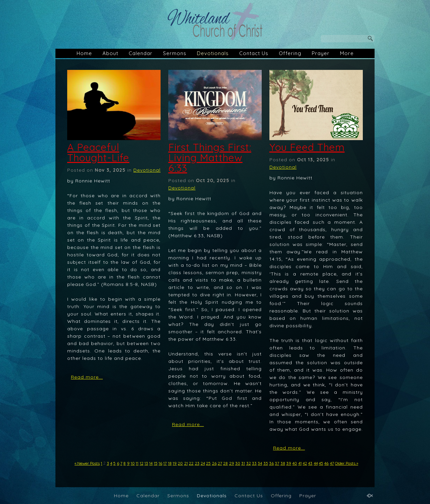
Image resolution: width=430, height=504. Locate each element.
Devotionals (213, 53)
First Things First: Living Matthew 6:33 (210, 158)
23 (197, 463)
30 (238, 463)
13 (146, 463)
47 (332, 463)
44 (316, 463)
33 (254, 463)
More (347, 53)
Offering (290, 53)
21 (186, 463)
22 (191, 463)
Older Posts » (347, 463)
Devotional (147, 170)
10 (133, 463)
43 (310, 463)
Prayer (321, 53)
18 (170, 463)
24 (203, 463)
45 (321, 463)
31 (243, 463)
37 (277, 463)
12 (142, 463)
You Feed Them (307, 147)
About (110, 53)
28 (225, 463)
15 (156, 463)
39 (289, 463)
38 (283, 463)
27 (220, 463)
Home (84, 53)
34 (260, 463)
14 (151, 463)
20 (180, 463)
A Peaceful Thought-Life (98, 152)
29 (232, 463)
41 (300, 463)
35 (266, 463)
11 (137, 463)
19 (175, 463)
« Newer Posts (87, 463)
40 (295, 463)
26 (214, 463)
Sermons (175, 53)
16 (160, 463)
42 (305, 463)
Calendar (141, 53)
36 (271, 463)
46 (326, 463)
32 (249, 463)
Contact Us (254, 53)
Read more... (87, 377)
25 (208, 463)
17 (165, 463)
